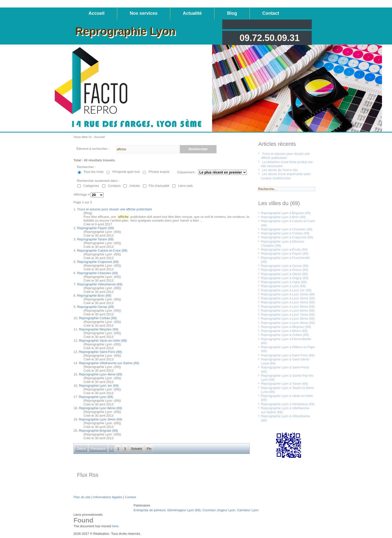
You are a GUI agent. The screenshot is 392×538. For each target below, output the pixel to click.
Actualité (192, 13)
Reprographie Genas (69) (95, 307)
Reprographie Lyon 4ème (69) (101, 374)
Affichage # (82, 195)
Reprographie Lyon (125, 31)
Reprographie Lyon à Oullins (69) (285, 335)
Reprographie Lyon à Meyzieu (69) (286, 327)
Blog (232, 13)
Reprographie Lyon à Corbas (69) (285, 233)
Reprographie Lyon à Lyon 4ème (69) (288, 302)
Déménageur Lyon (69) (184, 510)
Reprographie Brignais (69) (98, 431)
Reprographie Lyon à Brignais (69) (286, 213)
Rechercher (198, 149)
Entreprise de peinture (149, 510)
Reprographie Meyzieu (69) (99, 329)
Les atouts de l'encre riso (280, 170)
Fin (149, 449)
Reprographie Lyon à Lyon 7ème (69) (288, 315)
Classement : (187, 172)
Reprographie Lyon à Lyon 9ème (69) (288, 323)
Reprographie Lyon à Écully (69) (284, 249)
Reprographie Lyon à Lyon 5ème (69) (288, 307)
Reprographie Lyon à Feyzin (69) (285, 253)
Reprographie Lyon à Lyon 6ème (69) (288, 311)
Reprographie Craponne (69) (98, 262)
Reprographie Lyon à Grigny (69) (285, 278)
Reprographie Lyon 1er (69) (99, 386)
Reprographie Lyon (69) (96, 397)
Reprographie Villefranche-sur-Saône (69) (109, 363)
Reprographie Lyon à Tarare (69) (284, 384)
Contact (271, 13)
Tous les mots (93, 172)
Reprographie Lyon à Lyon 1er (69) (286, 290)
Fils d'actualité (159, 186)
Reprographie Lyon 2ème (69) (101, 419)
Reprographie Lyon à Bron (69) (283, 217)
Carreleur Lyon (248, 510)
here (115, 526)
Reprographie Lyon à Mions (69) (284, 331)
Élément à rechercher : (93, 149)
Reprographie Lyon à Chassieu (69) (287, 229)
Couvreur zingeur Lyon (219, 510)
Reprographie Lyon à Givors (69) (285, 270)
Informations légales (108, 497)
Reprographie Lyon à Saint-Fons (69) (288, 355)
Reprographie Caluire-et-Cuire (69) (102, 250)
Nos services (144, 13)
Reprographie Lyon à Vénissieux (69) (288, 404)
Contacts (114, 186)
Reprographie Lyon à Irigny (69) (284, 282)
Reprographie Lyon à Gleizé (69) (284, 274)
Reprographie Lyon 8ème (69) (101, 408)
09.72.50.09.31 (269, 38)
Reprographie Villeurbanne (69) (100, 284)
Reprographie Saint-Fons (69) (100, 352)
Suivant (136, 449)
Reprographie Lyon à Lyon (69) (283, 286)
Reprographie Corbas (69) (98, 318)
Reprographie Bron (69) (94, 296)
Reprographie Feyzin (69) (95, 228)
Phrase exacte (159, 172)
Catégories (91, 186)
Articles (135, 186)
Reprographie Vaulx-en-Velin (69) (103, 341)
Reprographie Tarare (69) (95, 239)
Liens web (185, 186)
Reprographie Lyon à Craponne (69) (287, 237)
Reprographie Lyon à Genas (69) (285, 266)
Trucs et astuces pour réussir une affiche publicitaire (114, 209)
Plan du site (82, 497)
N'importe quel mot (126, 172)
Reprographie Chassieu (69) (97, 273)
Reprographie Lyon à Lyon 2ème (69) (288, 294)
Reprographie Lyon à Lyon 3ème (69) (288, 298)
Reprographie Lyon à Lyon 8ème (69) (288, 319)
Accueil (96, 13)
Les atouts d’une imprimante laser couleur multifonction (286, 176)
